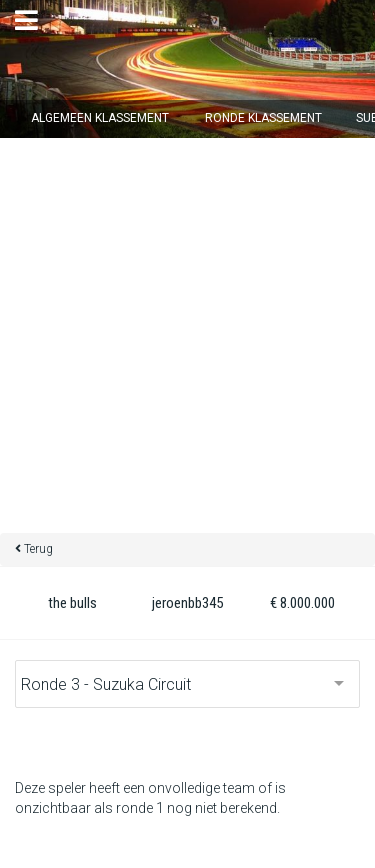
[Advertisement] (187, 335)
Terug (38, 549)
